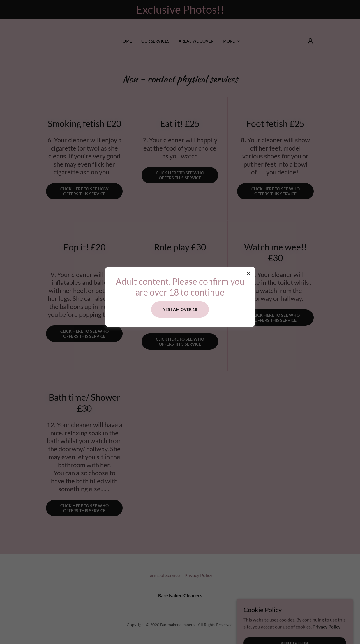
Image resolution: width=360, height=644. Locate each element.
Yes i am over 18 (180, 309)
